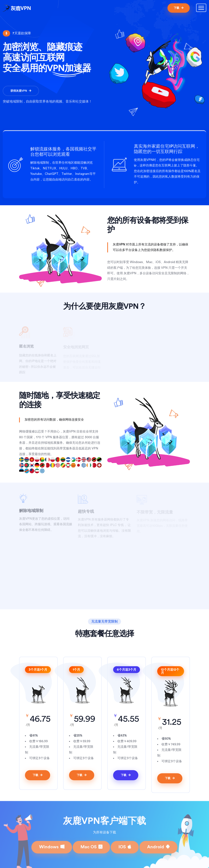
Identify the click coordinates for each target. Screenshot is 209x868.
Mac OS (91, 845)
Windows (52, 845)
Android (158, 845)
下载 (179, 8)
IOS (125, 845)
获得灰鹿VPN (21, 92)
